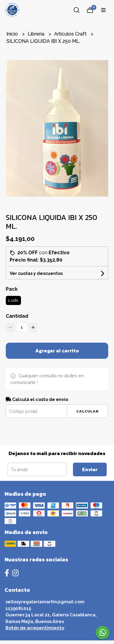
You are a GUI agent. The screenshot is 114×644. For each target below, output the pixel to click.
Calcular (87, 411)
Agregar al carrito (57, 351)
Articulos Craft (71, 34)
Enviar (90, 469)
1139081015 (18, 608)
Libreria (37, 34)
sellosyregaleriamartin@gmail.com (45, 602)
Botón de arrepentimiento (35, 628)
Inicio (13, 34)
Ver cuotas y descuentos (36, 273)
